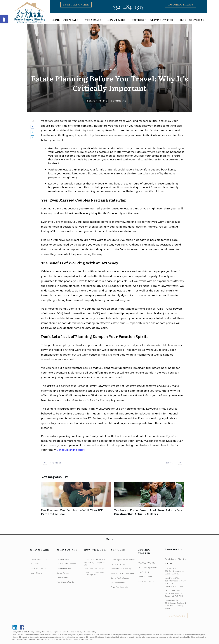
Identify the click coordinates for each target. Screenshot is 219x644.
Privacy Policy (76, 632)
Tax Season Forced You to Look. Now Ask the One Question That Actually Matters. (149, 500)
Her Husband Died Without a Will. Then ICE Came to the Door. (76, 500)
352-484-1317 (170, 564)
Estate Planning (97, 101)
